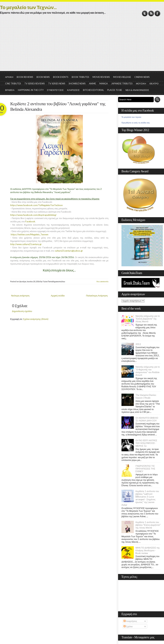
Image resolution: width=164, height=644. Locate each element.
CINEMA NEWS (142, 77)
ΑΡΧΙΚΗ (9, 77)
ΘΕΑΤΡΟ (154, 84)
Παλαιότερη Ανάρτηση (97, 296)
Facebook (157, 13)
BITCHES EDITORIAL (93, 90)
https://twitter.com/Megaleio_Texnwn (30, 234)
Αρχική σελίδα (58, 296)
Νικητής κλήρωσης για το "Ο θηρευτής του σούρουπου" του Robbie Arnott (148, 371)
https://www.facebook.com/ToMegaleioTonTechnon (36, 205)
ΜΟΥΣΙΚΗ (141, 84)
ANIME (93, 84)
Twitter (145, 13)
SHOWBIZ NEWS (77, 84)
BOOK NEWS (43, 77)
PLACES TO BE (115, 90)
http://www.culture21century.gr (26, 244)
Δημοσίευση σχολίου (22, 311)
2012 (138, 344)
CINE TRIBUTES (13, 84)
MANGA (104, 84)
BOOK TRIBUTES (80, 77)
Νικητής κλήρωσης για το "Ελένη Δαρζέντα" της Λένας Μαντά (148, 319)
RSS (151, 13)
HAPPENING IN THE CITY (31, 90)
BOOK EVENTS (61, 77)
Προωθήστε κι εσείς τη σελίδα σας (136, 123)
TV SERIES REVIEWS (35, 84)
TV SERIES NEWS (57, 84)
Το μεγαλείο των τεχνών (131, 117)
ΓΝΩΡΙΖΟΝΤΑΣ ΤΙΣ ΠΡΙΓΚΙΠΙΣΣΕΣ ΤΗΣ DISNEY (145, 469)
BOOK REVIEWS (25, 77)
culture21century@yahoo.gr (69, 251)
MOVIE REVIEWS (101, 77)
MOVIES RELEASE (122, 77)
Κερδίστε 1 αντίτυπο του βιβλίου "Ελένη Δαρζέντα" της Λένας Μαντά (148, 525)
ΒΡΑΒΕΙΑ (10, 90)
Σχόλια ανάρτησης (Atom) (36, 319)
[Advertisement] (82, 45)
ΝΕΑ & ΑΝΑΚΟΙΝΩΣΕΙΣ (137, 90)
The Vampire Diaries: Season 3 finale (146, 396)
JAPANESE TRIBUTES (122, 84)
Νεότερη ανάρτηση (20, 296)
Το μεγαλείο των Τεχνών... (28, 7)
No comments (102, 281)
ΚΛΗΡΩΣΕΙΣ (73, 90)
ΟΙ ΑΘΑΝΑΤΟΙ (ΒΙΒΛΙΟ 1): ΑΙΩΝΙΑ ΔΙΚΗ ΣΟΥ (147, 419)
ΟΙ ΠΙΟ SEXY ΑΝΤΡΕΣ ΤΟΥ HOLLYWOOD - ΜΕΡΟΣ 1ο (146, 443)
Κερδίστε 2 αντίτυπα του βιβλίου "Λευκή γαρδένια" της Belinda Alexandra (58, 107)
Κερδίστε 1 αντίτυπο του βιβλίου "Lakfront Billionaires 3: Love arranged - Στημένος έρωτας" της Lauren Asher (140, 498)
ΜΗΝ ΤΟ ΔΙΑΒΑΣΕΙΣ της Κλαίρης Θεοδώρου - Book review (148, 550)
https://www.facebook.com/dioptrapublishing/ (33, 215)
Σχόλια (128, 626)
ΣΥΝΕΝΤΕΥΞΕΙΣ (55, 90)
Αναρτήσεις (130, 621)
